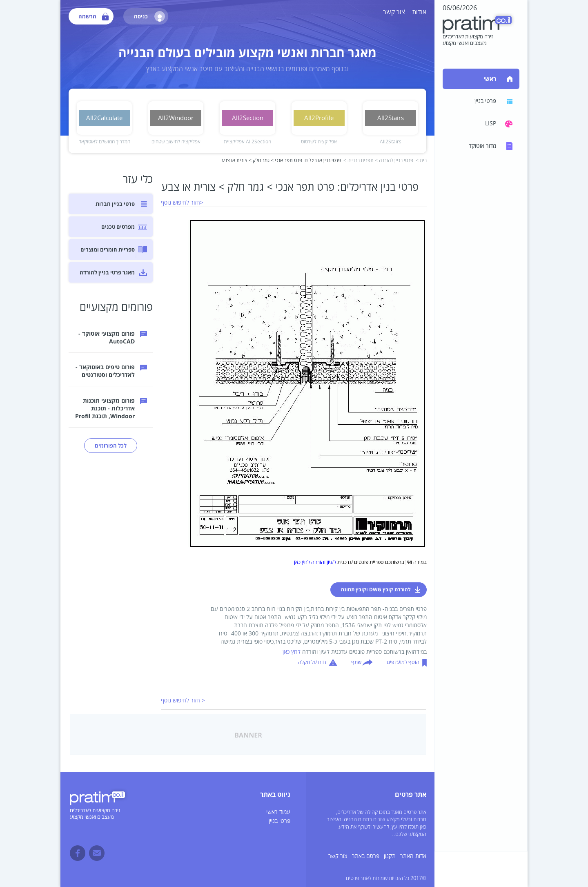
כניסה (149, 16)
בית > (421, 161)
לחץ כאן (292, 652)
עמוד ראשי (278, 812)
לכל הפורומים (111, 446)
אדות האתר (413, 856)
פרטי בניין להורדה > (394, 161)
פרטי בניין (280, 821)
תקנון (390, 856)
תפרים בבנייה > (359, 161)
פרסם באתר (366, 856)
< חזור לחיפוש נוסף (183, 701)
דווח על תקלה (312, 662)
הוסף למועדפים (403, 662)
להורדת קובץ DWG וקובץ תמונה (376, 589)
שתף (356, 662)
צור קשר (394, 12)
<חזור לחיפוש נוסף (182, 203)
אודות (419, 12)
